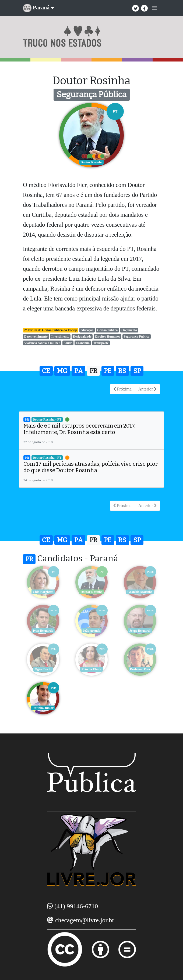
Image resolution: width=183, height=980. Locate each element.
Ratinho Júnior (43, 708)
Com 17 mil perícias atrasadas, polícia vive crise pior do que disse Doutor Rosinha (91, 467)
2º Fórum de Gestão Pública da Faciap (51, 330)
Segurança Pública (137, 337)
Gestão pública (107, 330)
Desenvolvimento (36, 337)
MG (62, 371)
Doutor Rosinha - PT (47, 420)
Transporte (101, 343)
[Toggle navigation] (154, 8)
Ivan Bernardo (43, 631)
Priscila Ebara (91, 669)
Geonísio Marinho (140, 592)
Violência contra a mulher (42, 343)
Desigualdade (82, 337)
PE (108, 371)
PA (79, 371)
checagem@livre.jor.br (85, 920)
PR (93, 371)
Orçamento (129, 330)
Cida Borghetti (43, 592)
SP (137, 371)
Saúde (68, 343)
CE (46, 371)
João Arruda (91, 631)
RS (122, 371)
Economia (83, 343)
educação (87, 330)
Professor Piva (140, 669)
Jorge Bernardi (140, 631)
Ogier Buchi (43, 669)
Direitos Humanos (108, 337)
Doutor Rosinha (91, 592)
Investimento (60, 337)
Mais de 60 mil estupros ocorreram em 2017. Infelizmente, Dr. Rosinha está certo (79, 429)
